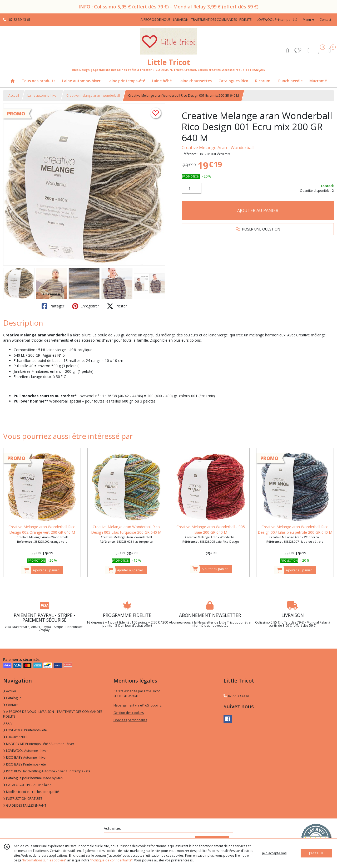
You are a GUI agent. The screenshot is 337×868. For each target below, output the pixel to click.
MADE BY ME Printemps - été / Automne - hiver (39, 744)
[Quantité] (192, 188)
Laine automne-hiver (43, 95)
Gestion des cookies (129, 713)
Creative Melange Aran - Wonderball (218, 148)
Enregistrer (86, 306)
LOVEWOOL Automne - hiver (26, 751)
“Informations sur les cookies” (44, 860)
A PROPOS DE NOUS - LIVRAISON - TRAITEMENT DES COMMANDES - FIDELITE (54, 714)
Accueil (14, 95)
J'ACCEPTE (316, 853)
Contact (325, 20)
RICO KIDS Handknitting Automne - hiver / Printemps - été (47, 771)
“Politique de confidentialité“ (111, 860)
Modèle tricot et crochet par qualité (31, 792)
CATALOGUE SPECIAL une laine (27, 785)
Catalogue (12, 698)
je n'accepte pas (274, 853)
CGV (8, 723)
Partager (53, 306)
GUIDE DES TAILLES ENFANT (25, 805)
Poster (117, 306)
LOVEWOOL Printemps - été (25, 730)
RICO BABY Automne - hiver (25, 757)
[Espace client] (309, 50)
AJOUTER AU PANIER (258, 210)
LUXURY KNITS (15, 737)
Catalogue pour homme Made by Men (33, 778)
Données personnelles (130, 720)
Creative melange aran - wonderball (93, 95)
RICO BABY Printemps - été (24, 764)
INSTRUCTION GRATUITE (23, 799)
